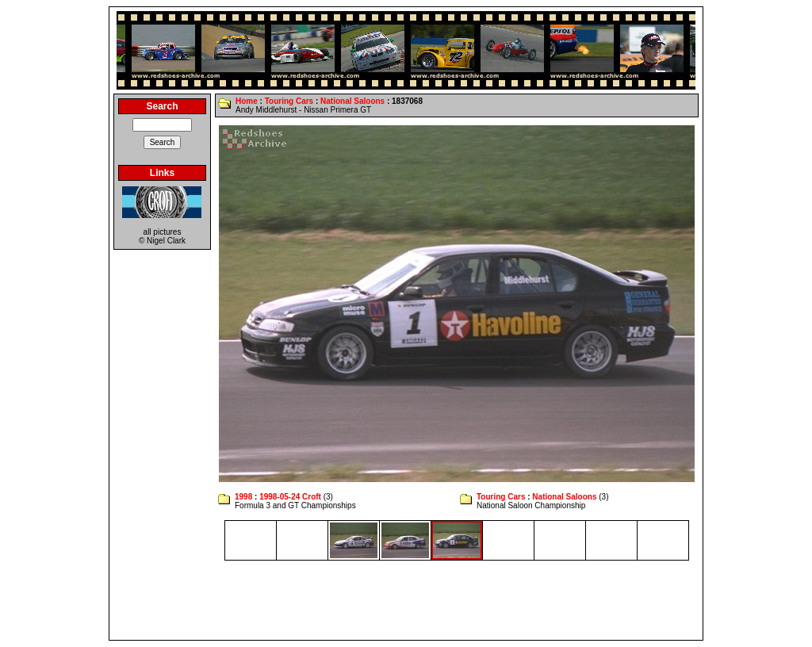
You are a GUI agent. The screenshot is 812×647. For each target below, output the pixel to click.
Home (247, 101)
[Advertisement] (406, 600)
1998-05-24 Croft (290, 497)
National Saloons (352, 101)
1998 (243, 497)
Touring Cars (289, 101)
